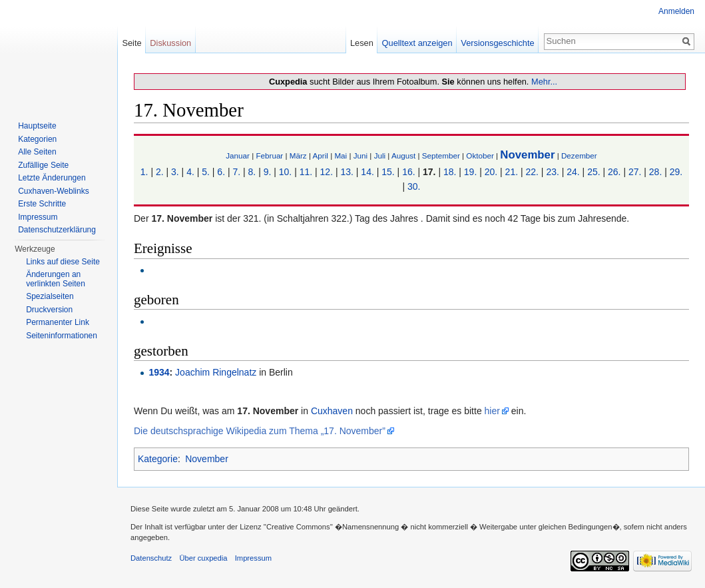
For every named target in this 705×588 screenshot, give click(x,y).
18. (450, 172)
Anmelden (676, 11)
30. (414, 186)
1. (144, 172)
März (298, 155)
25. (593, 172)
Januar (238, 155)
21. (512, 172)
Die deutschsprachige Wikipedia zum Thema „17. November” (260, 431)
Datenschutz (151, 558)
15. (388, 172)
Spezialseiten (50, 296)
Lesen (362, 43)
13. (347, 172)
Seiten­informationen (62, 336)
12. (327, 172)
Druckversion (49, 310)
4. (190, 172)
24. (573, 172)
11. (306, 172)
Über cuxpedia (203, 558)
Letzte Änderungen (52, 178)
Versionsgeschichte (497, 43)
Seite (131, 43)
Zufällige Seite (43, 165)
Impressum (38, 217)
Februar (269, 155)
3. (175, 172)
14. (367, 172)
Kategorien (37, 139)
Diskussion (170, 43)
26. (614, 172)
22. (532, 172)
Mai (341, 155)
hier (492, 411)
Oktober (480, 155)
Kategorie (158, 459)
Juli (380, 155)
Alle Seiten (37, 152)
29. (676, 172)
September (441, 155)
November (527, 155)
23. (552, 172)
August (403, 155)
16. (408, 172)
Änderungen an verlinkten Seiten (56, 279)
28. (655, 172)
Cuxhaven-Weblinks (54, 191)
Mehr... (544, 82)
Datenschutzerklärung (57, 230)
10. (285, 172)
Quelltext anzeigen (417, 43)
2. (160, 172)
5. (206, 172)
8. (252, 172)
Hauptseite (37, 126)
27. (635, 172)
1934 (159, 372)
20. (491, 172)
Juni (360, 155)
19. (470, 172)
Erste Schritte (42, 204)
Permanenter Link (58, 322)
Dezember (579, 155)
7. (236, 172)
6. (221, 172)
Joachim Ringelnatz (216, 372)
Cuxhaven (332, 411)
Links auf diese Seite (63, 262)
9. (268, 172)
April (321, 155)
